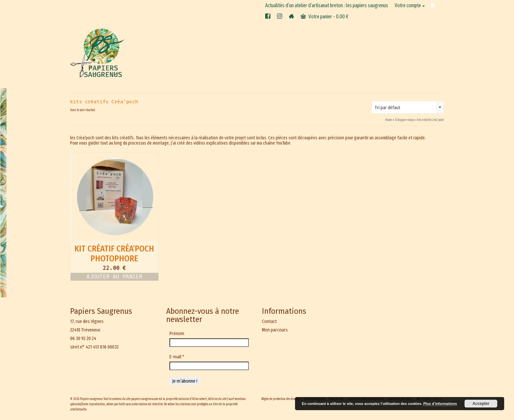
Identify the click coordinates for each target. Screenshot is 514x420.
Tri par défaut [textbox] (387, 108)
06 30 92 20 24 (83, 338)
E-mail (177, 357)
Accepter (481, 404)
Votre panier (325, 17)
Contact (269, 321)
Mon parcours (275, 330)
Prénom (177, 333)
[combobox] (408, 107)
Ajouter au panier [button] (114, 277)
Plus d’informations (440, 404)
